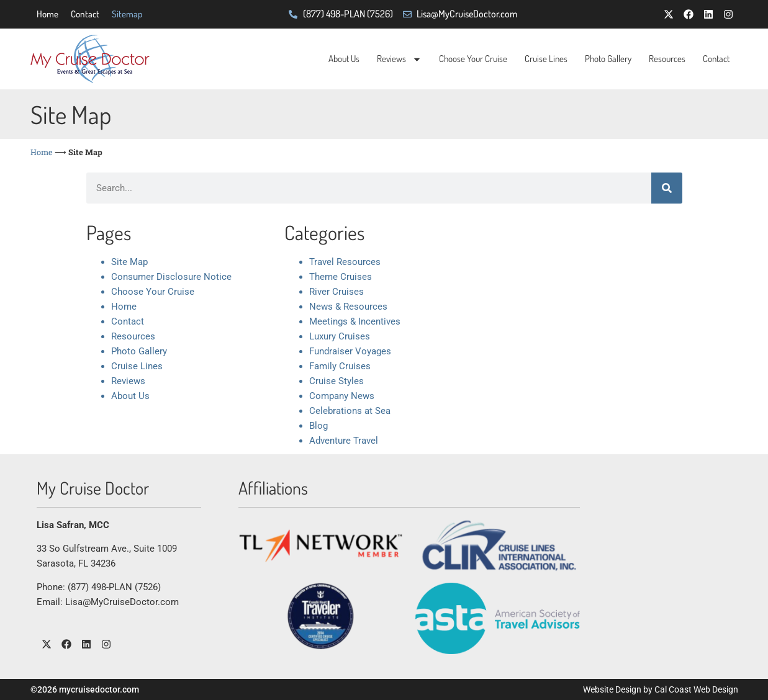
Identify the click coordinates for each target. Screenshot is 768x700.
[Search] (667, 188)
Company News (342, 396)
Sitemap (127, 14)
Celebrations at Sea (350, 411)
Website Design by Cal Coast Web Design (661, 689)
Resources (667, 59)
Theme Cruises (341, 277)
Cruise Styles (337, 381)
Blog (318, 426)
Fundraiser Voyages (350, 351)
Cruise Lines (546, 59)
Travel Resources (345, 262)
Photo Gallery (608, 59)
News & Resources (348, 307)
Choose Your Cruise (473, 59)
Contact (85, 14)
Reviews (399, 59)
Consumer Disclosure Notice (171, 277)
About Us (344, 59)
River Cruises (337, 292)
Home (47, 14)
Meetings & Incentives (355, 321)
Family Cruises (340, 366)
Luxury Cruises (340, 336)
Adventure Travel (344, 441)
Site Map (129, 262)
